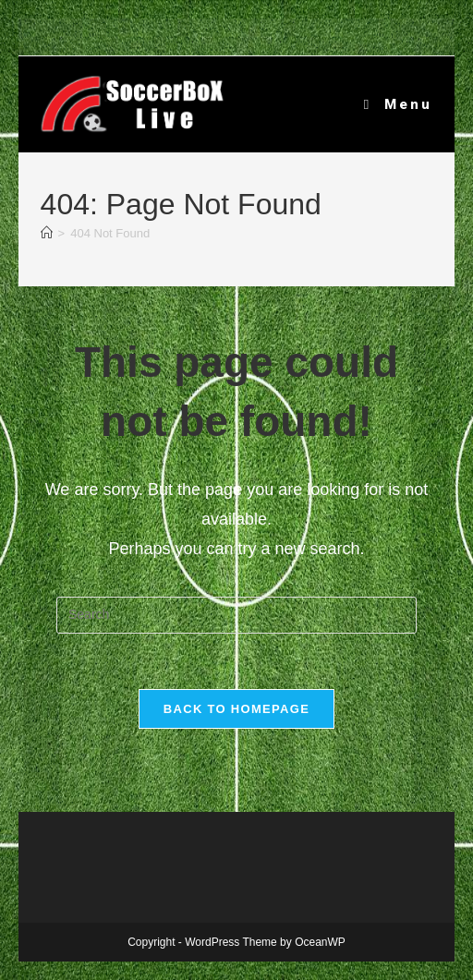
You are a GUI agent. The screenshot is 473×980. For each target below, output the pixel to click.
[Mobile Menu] (399, 104)
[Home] (47, 233)
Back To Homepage (236, 709)
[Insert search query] (236, 615)
